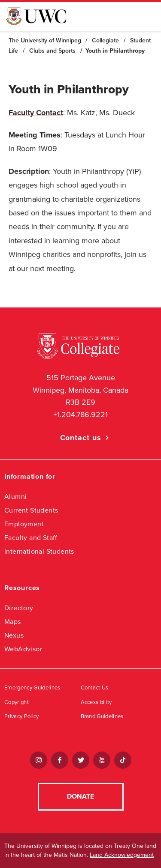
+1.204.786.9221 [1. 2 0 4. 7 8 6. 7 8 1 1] (80, 415)
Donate (80, 796)
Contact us (81, 438)
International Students (39, 551)
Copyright (17, 702)
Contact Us (95, 688)
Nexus (14, 635)
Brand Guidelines (102, 716)
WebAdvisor (23, 649)
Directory (19, 608)
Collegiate (105, 40)
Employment (24, 524)
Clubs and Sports (52, 51)
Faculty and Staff (31, 538)
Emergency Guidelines (32, 688)
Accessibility (96, 702)
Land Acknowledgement (122, 855)
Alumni (15, 497)
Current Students (31, 510)
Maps (13, 622)
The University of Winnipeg (45, 40)
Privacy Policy (22, 716)
